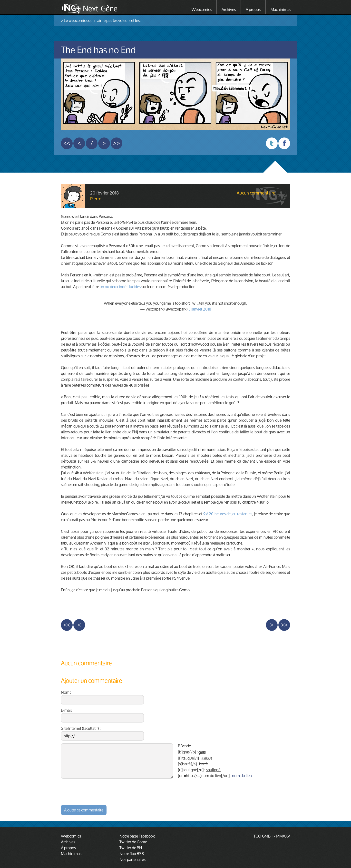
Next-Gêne (100, 8)
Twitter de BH (131, 848)
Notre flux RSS (132, 853)
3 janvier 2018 (200, 309)
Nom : (102, 697)
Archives (229, 9)
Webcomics (202, 9)
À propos (253, 9)
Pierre (96, 199)
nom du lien (242, 775)
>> (117, 143)
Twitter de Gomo (133, 842)
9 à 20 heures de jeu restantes (228, 514)
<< (67, 143)
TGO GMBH (263, 836)
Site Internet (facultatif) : (102, 733)
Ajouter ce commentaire (84, 810)
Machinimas (281, 9)
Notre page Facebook (137, 836)
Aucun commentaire (256, 193)
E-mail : (102, 715)
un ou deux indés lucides (120, 287)
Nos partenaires (132, 859)
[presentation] (98, 791)
